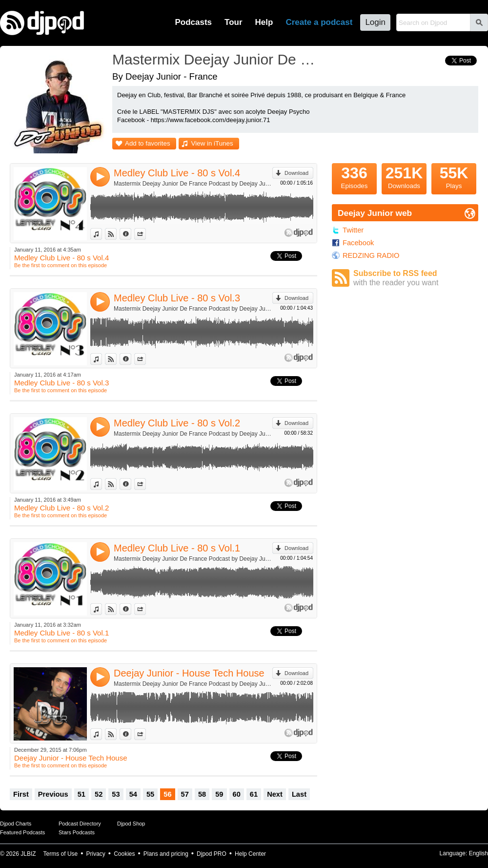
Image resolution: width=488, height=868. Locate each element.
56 (167, 794)
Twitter (353, 230)
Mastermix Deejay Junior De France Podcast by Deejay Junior (193, 184)
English (478, 853)
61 (254, 794)
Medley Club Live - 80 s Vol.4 (177, 173)
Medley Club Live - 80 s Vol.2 (177, 423)
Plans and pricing (166, 854)
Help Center (250, 854)
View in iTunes (212, 143)
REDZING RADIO (371, 255)
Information (131, 234)
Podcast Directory (80, 824)
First (21, 794)
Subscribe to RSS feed (416, 278)
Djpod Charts (16, 824)
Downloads (404, 176)
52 (99, 794)
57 (185, 794)
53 (116, 794)
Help (264, 22)
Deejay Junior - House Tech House (189, 673)
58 (202, 794)
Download (296, 173)
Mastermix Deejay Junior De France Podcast (217, 59)
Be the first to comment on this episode (61, 265)
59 (219, 794)
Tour (234, 22)
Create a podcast (319, 22)
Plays (454, 176)
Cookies (124, 854)
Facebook (358, 243)
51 (81, 794)
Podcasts (193, 22)
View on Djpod (116, 234)
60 (237, 794)
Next (275, 794)
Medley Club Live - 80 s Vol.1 (177, 548)
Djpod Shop (131, 824)
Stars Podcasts (77, 832)
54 (133, 794)
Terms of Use (61, 854)
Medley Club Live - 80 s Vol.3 (177, 298)
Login (375, 22)
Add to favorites (148, 143)
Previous (53, 794)
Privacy (96, 854)
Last (299, 794)
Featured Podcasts (22, 832)
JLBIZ (28, 854)
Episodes (354, 176)
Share (146, 234)
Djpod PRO (212, 854)
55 (150, 794)
